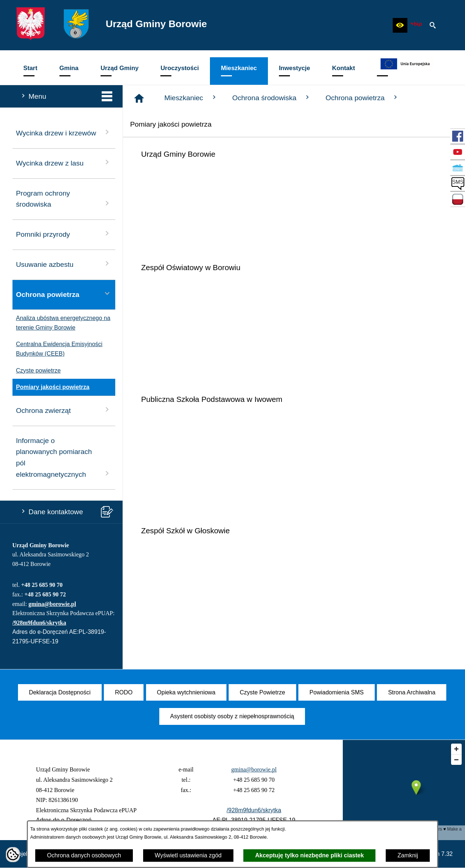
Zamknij (408, 855)
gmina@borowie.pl (52, 604)
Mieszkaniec (191, 98)
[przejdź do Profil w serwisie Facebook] (458, 136)
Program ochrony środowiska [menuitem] (64, 199)
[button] (400, 25)
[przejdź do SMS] (458, 184)
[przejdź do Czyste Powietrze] (458, 168)
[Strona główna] (139, 98)
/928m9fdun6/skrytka (39, 623)
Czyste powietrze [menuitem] (37, 371)
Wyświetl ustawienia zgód (188, 855)
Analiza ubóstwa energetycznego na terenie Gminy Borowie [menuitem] (61, 323)
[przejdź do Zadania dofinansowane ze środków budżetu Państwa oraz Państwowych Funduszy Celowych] (458, 199)
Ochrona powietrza (362, 98)
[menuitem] (30, 71)
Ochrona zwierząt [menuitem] (64, 410)
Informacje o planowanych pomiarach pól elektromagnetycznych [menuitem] (64, 457)
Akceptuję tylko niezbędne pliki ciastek (309, 855)
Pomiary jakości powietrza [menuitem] (51, 387)
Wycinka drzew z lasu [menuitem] (64, 162)
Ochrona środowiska (272, 98)
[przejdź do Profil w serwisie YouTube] (458, 152)
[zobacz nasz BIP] (416, 25)
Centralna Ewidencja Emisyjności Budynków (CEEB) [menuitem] (58, 349)
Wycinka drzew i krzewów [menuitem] (64, 132)
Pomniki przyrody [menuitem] (64, 234)
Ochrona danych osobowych (84, 855)
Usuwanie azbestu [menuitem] (64, 264)
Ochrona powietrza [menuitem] (64, 294)
